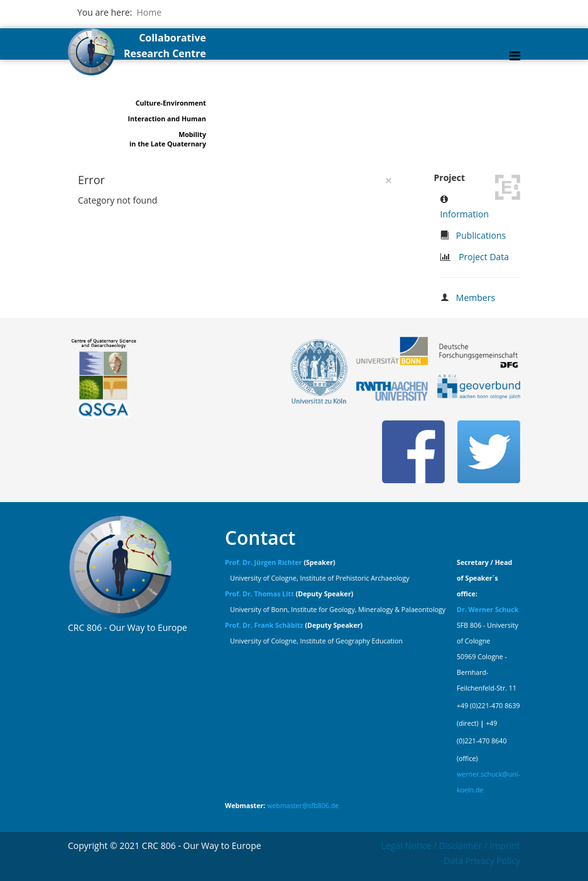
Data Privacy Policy (482, 861)
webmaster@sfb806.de (303, 806)
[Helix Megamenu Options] (515, 56)
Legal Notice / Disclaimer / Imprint (451, 845)
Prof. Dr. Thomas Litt (259, 594)
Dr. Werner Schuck (487, 610)
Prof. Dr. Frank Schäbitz (264, 625)
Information (465, 214)
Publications (481, 235)
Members (476, 298)
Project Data (484, 257)
